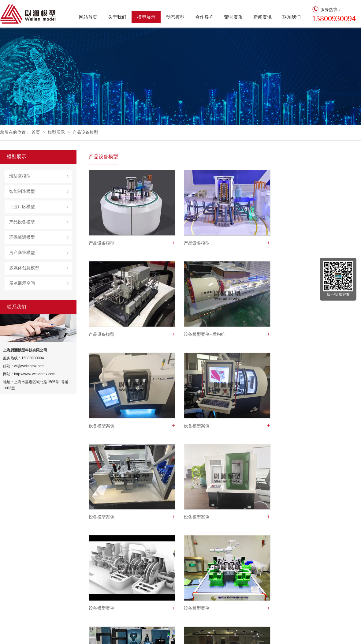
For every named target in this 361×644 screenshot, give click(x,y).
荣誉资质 (233, 17)
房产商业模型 (22, 253)
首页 (36, 132)
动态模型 (175, 17)
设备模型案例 (194, 335)
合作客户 (204, 17)
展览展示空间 (22, 283)
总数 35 (99, 539)
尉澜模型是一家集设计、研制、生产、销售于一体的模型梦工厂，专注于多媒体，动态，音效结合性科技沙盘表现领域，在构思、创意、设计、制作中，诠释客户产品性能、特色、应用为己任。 (66, 589)
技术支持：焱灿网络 (88, 633)
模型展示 (146, 17)
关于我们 (117, 17)
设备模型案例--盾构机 (109, 335)
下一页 (149, 539)
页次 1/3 (171, 539)
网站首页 (88, 17)
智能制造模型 (22, 191)
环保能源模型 (22, 237)
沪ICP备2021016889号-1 (22, 633)
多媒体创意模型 (24, 268)
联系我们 (292, 17)
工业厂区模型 (22, 207)
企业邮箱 (56, 633)
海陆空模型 (20, 176)
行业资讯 (201, 589)
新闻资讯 (262, 17)
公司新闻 (201, 581)
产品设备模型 (85, 132)
